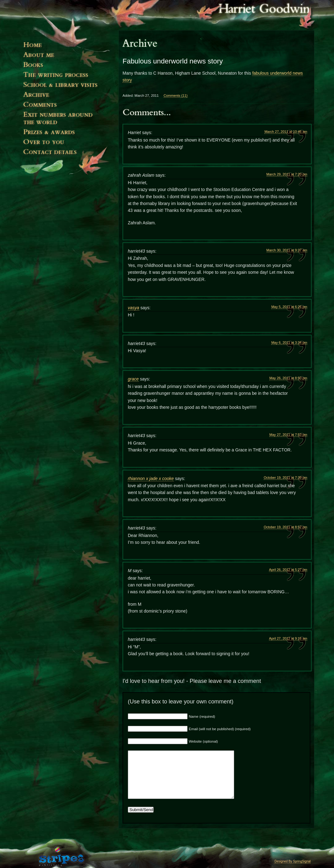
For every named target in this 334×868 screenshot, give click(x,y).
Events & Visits (67, 87)
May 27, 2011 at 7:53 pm (288, 435)
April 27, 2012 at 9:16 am (288, 638)
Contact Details (67, 164)
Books (67, 67)
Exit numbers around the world (67, 121)
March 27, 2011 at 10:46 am (286, 132)
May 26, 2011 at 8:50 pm (288, 378)
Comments (67, 107)
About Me (67, 57)
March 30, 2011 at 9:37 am (287, 250)
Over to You (67, 145)
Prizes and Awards (67, 135)
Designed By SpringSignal (293, 861)
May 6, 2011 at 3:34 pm (289, 343)
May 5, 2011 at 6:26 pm (289, 307)
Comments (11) (176, 96)
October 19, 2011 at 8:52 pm (285, 527)
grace (133, 379)
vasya (134, 308)
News (67, 97)
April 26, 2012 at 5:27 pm (288, 570)
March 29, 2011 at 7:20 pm (287, 174)
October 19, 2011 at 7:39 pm (285, 478)
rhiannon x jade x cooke (151, 478)
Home (67, 47)
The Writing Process (67, 77)
